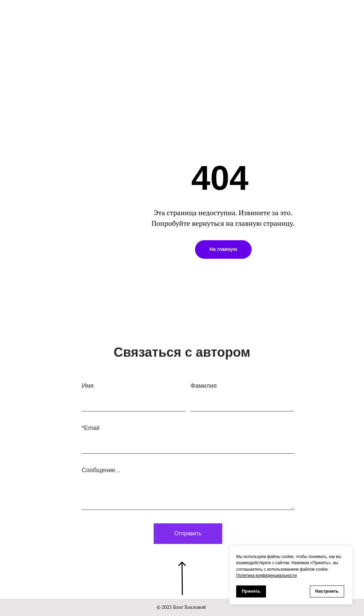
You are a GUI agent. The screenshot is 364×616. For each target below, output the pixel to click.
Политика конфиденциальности (266, 576)
